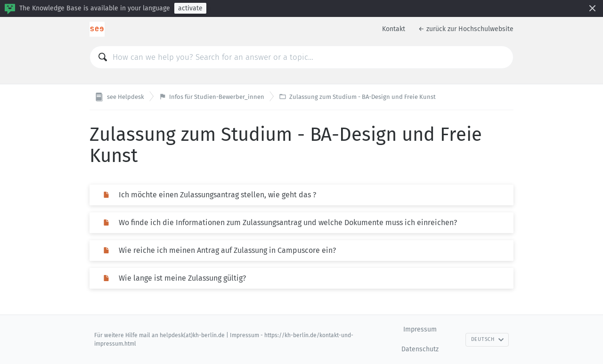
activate (190, 8)
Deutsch (488, 339)
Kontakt (394, 29)
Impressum (420, 329)
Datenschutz (420, 349)
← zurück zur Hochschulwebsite (466, 29)
